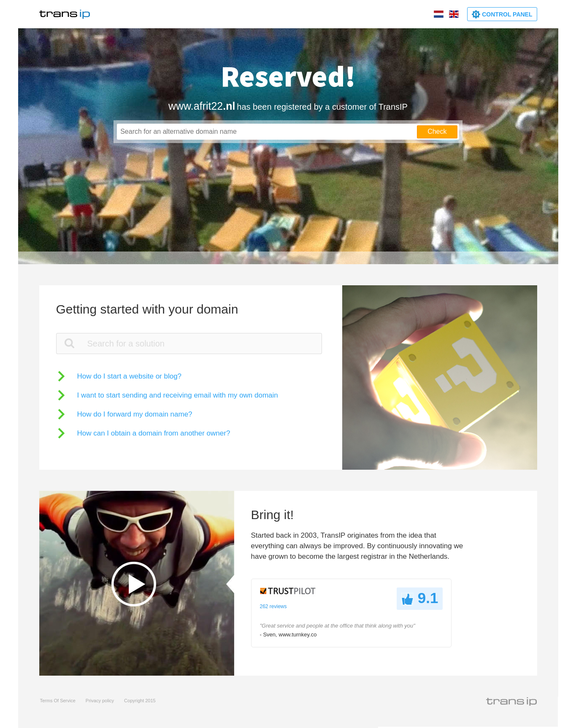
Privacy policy (100, 701)
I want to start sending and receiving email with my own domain (178, 395)
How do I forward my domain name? (135, 414)
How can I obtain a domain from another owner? (154, 433)
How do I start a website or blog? (130, 376)
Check (437, 131)
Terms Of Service (58, 701)
